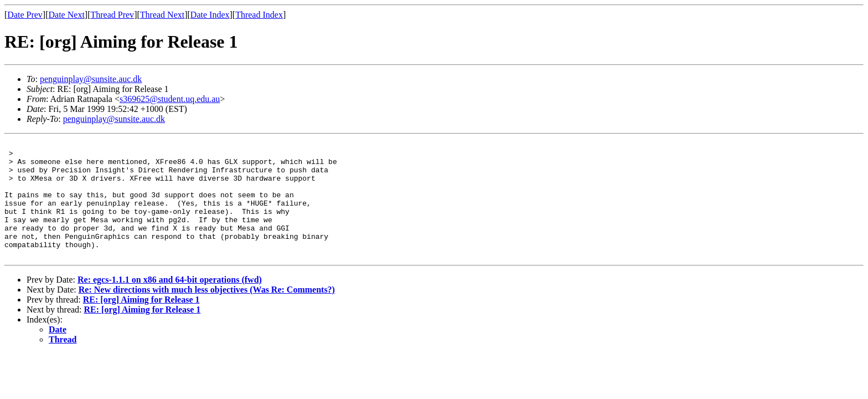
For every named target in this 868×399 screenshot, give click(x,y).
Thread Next (162, 15)
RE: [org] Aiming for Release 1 (141, 323)
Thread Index (259, 15)
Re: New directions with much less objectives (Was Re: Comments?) (207, 313)
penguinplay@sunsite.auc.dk (91, 79)
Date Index (210, 15)
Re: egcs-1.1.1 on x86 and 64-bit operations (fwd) (170, 303)
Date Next (67, 15)
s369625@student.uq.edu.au (170, 99)
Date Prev (25, 15)
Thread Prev (112, 15)
